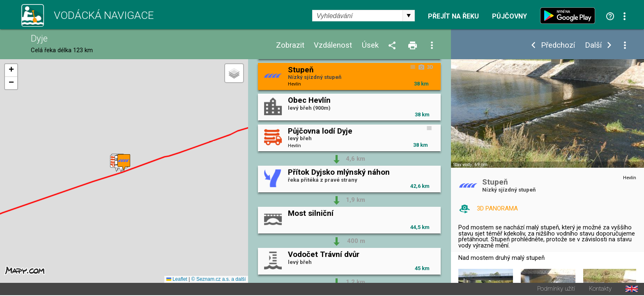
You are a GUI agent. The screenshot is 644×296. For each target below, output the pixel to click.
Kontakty (600, 290)
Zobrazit (290, 45)
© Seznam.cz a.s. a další (219, 280)
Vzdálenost (333, 45)
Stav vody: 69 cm (470, 165)
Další (593, 45)
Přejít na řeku (453, 16)
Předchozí (558, 45)
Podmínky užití (556, 290)
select (409, 16)
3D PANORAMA (497, 208)
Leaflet (177, 280)
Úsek (370, 45)
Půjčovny (509, 16)
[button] (124, 163)
